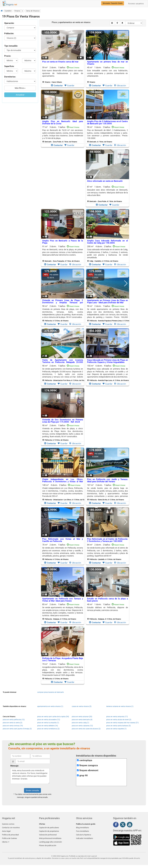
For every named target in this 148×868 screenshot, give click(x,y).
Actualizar (20, 95)
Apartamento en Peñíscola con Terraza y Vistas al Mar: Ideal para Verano (63, 600)
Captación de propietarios (49, 830)
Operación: (9, 23)
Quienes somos (8, 824)
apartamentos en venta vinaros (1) (50, 706)
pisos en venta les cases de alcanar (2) (86, 729)
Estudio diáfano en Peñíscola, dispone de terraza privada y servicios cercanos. (107, 609)
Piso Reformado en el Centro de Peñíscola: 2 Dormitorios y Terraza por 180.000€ (107, 540)
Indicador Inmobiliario (84, 837)
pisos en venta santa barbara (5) (118, 726)
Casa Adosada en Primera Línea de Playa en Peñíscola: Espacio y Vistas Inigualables (107, 361)
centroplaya (86, 760)
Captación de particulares (49, 827)
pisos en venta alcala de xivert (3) (119, 720)
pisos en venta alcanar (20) (82, 717)
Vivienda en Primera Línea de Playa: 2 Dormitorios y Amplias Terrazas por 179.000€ (63, 303)
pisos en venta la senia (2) (12, 723)
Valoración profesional (48, 834)
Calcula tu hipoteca (84, 834)
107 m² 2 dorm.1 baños (107, 492)
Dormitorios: (10, 77)
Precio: (8, 56)
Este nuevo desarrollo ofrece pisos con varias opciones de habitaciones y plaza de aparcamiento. (63, 73)
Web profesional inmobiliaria (50, 837)
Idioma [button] (6, 840)
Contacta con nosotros (11, 827)
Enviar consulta (32, 790)
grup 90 (84, 775)
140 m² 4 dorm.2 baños (64, 492)
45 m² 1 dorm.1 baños (107, 75)
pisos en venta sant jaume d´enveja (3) (17, 729)
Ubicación (120, 86)
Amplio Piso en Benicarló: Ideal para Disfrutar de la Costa (63, 123)
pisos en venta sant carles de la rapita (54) (53, 717)
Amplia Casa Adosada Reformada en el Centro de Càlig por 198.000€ (107, 242)
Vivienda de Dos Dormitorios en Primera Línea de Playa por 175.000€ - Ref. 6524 (63, 421)
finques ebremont (89, 770)
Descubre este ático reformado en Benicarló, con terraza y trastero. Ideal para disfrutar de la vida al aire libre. (107, 193)
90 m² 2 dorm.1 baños (63, 313)
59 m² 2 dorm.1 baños (63, 75)
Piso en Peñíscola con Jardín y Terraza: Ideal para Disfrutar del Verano (107, 480)
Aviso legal (6, 830)
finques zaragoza (89, 765)
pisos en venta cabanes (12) (82, 726)
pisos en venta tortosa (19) (13, 726)
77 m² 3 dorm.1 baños (63, 134)
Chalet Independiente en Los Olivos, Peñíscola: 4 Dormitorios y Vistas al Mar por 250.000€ (63, 482)
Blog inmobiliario (82, 827)
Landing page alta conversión (50, 840)
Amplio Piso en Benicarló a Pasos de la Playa (63, 242)
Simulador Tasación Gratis (113, 3)
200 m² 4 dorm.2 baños (107, 254)
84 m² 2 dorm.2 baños (107, 552)
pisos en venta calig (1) (80, 723)
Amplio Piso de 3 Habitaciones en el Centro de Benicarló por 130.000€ (107, 123)
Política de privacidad (10, 834)
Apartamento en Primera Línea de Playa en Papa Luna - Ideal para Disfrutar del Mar (107, 302)
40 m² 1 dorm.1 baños (107, 612)
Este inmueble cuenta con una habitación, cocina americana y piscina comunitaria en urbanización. (107, 73)
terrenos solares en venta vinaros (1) (120, 706)
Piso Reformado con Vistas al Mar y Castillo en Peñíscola (63, 540)
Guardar (69, 86)
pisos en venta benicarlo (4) (82, 720)
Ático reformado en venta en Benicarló (105, 181)
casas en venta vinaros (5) (82, 706)
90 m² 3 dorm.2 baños (107, 134)
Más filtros (20, 88)
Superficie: (9, 66)
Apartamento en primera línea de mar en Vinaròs (107, 63)
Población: (9, 33)
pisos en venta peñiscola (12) (14, 720)
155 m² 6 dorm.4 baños (108, 373)
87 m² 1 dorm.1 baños (107, 194)
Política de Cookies (10, 837)
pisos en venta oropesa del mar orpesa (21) (122, 723)
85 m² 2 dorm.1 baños (63, 612)
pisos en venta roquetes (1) (116, 729)
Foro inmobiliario (82, 830)
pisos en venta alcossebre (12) (49, 720)
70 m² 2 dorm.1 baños (63, 552)
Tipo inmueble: (11, 46)
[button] (33, 11)
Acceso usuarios (136, 4)
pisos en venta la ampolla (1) (48, 723)
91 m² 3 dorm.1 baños (63, 254)
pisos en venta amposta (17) (117, 717)
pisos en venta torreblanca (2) (48, 729)
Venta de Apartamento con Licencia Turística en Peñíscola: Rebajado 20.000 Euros (63, 362)
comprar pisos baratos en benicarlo (51, 692)
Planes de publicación (48, 843)
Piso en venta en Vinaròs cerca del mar (60, 62)
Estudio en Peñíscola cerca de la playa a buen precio (107, 600)
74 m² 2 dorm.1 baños (63, 671)
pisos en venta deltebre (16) (48, 726)
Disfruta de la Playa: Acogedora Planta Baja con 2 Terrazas (63, 659)
